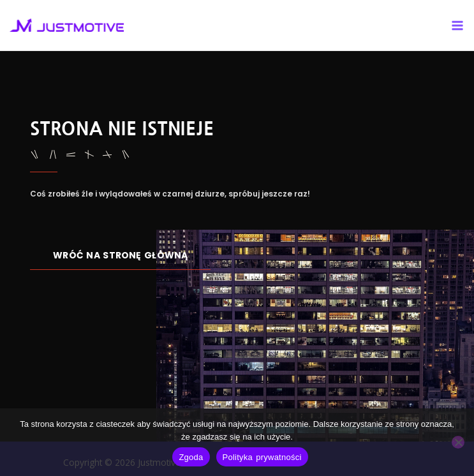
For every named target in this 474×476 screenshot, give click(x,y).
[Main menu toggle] (458, 25)
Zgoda (191, 457)
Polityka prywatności (262, 457)
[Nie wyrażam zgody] (458, 442)
